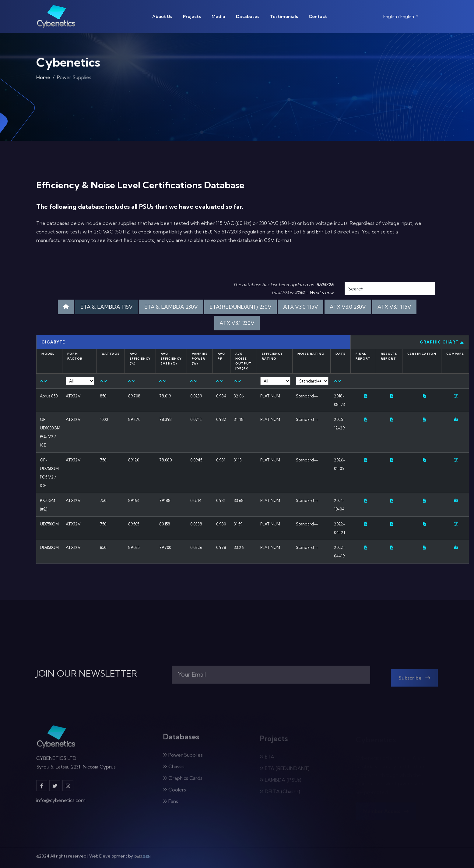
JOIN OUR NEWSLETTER (87, 674)
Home (43, 79)
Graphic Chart (442, 342)
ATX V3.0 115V (301, 307)
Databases (248, 16)
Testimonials (284, 16)
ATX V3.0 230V (348, 307)
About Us (162, 16)
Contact (318, 16)
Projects (192, 16)
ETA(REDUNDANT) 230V (241, 307)
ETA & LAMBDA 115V (107, 307)
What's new (321, 293)
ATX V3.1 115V (394, 307)
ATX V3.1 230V (237, 323)
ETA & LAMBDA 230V (171, 307)
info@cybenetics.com (61, 804)
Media (218, 16)
